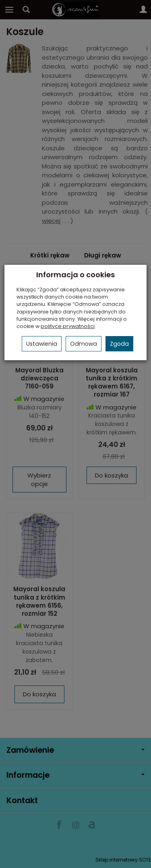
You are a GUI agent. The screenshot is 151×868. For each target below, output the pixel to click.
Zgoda (119, 344)
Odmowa (84, 344)
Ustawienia (42, 344)
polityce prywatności (68, 326)
